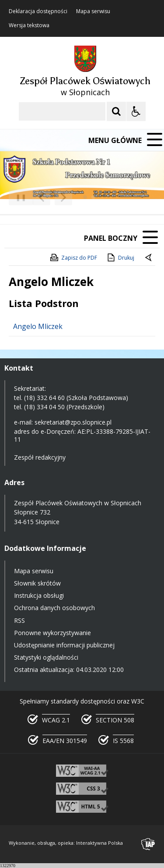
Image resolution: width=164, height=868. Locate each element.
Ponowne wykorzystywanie (52, 633)
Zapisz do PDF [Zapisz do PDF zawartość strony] (73, 257)
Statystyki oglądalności (46, 657)
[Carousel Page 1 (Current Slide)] (85, 197)
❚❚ (18, 197)
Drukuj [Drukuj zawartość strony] (120, 257)
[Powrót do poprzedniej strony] (149, 258)
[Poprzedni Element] (42, 197)
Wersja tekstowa (29, 25)
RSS (19, 620)
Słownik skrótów (37, 583)
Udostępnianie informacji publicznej (64, 645)
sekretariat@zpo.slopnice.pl (73, 422)
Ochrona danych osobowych (54, 608)
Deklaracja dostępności (38, 11)
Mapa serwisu (93, 11)
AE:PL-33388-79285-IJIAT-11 (82, 435)
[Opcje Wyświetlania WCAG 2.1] (136, 111)
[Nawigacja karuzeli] (52, 197)
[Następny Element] (63, 197)
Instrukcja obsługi (39, 595)
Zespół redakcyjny (40, 457)
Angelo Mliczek (38, 326)
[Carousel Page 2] (93, 197)
